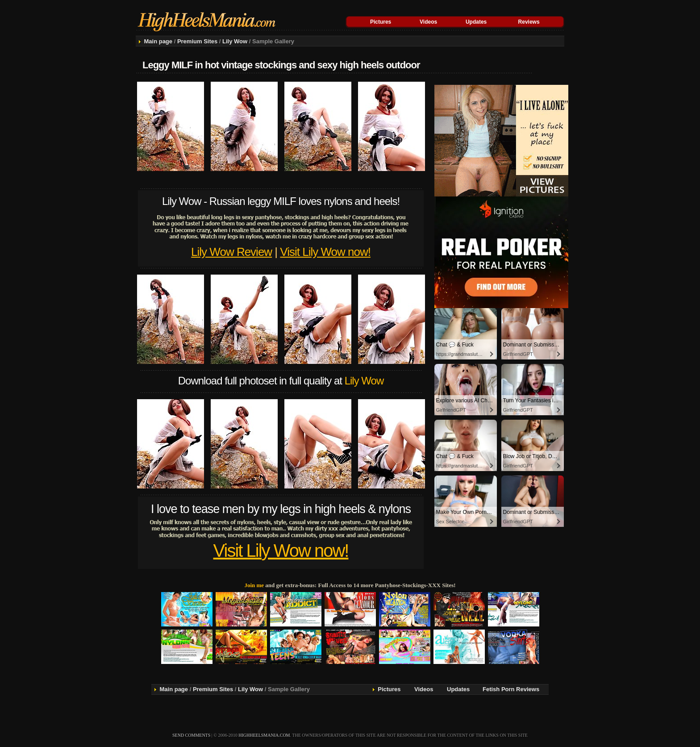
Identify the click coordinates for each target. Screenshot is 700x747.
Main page (158, 41)
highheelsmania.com (264, 735)
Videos (428, 22)
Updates (476, 22)
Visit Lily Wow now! (325, 252)
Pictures (381, 22)
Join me (254, 585)
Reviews (529, 22)
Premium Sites (197, 41)
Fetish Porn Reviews (511, 689)
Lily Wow (235, 41)
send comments (191, 735)
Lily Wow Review (231, 252)
